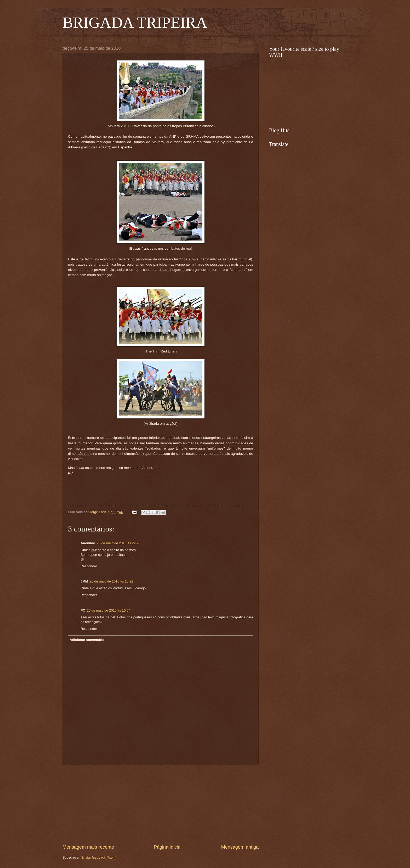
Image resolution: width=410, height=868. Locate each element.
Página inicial (168, 847)
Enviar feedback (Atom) (99, 857)
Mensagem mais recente (88, 847)
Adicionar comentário (87, 640)
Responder (89, 566)
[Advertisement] (161, 804)
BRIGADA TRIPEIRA (135, 23)
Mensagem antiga (240, 847)
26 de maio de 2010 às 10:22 (112, 581)
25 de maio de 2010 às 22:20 (119, 543)
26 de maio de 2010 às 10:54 (109, 610)
